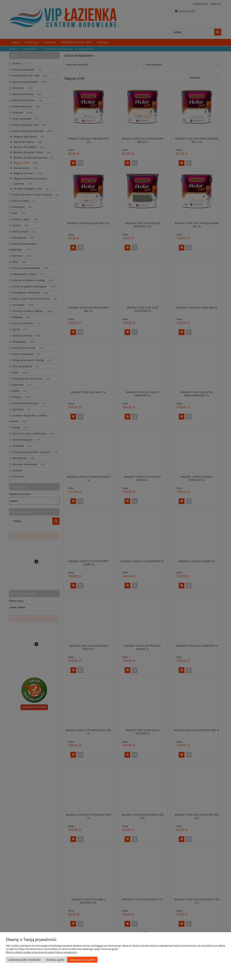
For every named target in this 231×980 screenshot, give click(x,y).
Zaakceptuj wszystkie (82, 960)
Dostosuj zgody (55, 960)
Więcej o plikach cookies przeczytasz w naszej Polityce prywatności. (42, 952)
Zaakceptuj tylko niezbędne (24, 960)
